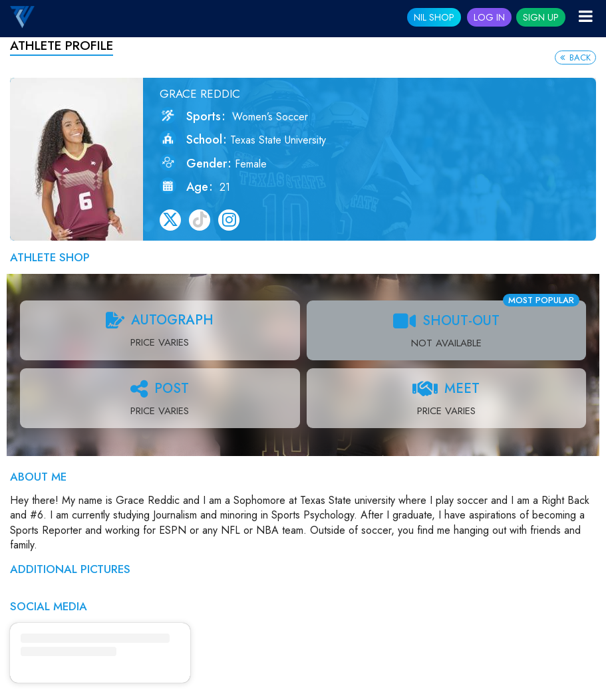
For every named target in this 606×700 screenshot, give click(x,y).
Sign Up (541, 17)
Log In (489, 17)
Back (575, 58)
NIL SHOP (434, 17)
